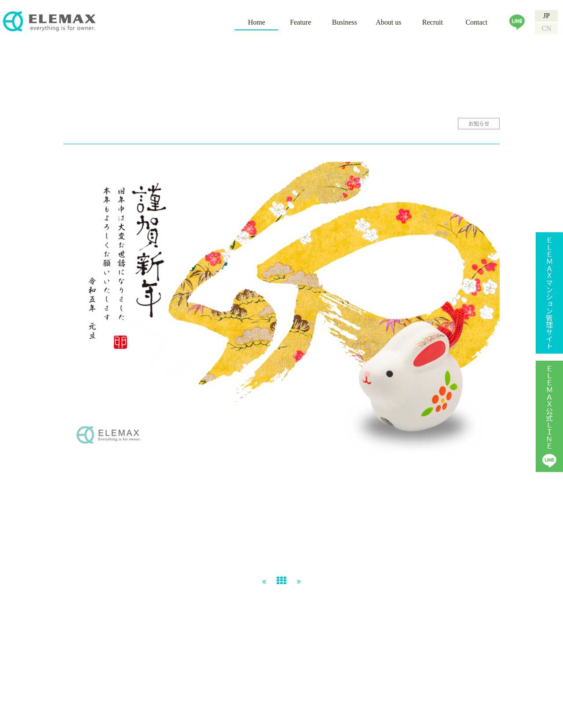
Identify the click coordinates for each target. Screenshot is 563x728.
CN (546, 28)
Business (345, 22)
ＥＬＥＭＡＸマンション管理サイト (549, 293)
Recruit (433, 22)
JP (547, 16)
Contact (476, 22)
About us (388, 22)
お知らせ (479, 124)
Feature (300, 22)
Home (257, 22)
